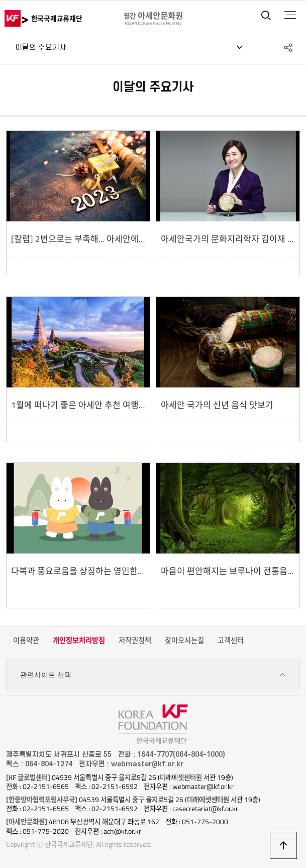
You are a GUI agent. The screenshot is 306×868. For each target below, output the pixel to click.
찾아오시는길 (184, 641)
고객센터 (231, 641)
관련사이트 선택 (153, 675)
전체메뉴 (290, 15)
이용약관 (26, 641)
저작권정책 (135, 641)
